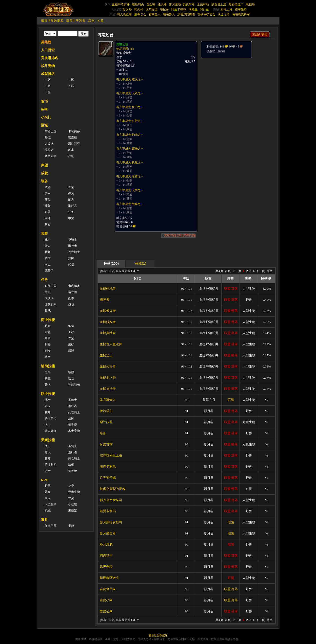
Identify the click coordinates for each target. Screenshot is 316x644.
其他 (48, 311)
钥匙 (48, 218)
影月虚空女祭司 (111, 500)
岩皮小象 (106, 600)
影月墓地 (175, 4)
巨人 (48, 498)
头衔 (44, 109)
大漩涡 (49, 144)
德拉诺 (49, 150)
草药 (48, 338)
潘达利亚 (74, 144)
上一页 (237, 271)
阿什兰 (204, 9)
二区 (71, 80)
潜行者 (73, 246)
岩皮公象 (106, 611)
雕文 (71, 218)
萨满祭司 (51, 418)
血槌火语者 (108, 366)
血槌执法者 (108, 389)
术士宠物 (74, 431)
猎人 (48, 246)
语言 (71, 378)
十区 (48, 92)
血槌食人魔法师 (111, 344)
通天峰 (162, 4)
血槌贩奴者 (108, 322)
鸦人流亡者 (124, 14)
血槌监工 (106, 355)
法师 (71, 258)
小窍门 (46, 117)
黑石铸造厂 (236, 4)
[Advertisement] (237, 90)
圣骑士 (73, 240)
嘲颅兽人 (169, 14)
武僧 (71, 264)
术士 (48, 264)
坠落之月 (226, 9)
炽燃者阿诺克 (109, 578)
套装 (44, 233)
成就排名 (48, 74)
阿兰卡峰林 (179, 9)
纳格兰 (193, 9)
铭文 (48, 357)
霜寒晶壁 (241, 9)
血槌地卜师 (108, 378)
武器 (91, 21)
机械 (48, 510)
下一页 (260, 271)
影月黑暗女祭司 (111, 522)
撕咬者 (105, 300)
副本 (71, 150)
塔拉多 (164, 9)
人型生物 (51, 504)
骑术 (48, 385)
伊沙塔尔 (106, 411)
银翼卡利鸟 (108, 511)
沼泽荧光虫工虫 (111, 455)
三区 (48, 86)
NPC (45, 480)
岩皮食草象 (108, 589)
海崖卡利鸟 (108, 467)
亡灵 (71, 498)
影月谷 (127, 9)
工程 (71, 332)
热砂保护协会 (206, 14)
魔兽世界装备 (76, 21)
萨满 (48, 258)
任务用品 (51, 526)
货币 (44, 101)
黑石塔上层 (219, 4)
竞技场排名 (50, 58)
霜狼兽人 (155, 14)
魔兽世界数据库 (52, 21)
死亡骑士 (74, 412)
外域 (48, 138)
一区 (48, 80)
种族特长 (74, 385)
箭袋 (48, 206)
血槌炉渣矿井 (121, 4)
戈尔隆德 (152, 9)
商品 (48, 200)
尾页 (270, 271)
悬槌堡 (250, 4)
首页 (228, 271)
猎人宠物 (51, 431)
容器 (48, 212)
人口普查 (48, 50)
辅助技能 (48, 366)
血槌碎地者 (108, 288)
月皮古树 (106, 444)
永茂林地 (203, 4)
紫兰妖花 (106, 422)
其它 (48, 224)
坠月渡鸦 (106, 544)
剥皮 (48, 351)
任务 (71, 212)
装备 (44, 181)
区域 (44, 125)
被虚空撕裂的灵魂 (113, 489)
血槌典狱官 (108, 333)
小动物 (73, 504)
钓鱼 (48, 378)
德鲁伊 (49, 271)
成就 (44, 173)
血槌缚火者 (108, 311)
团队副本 (51, 156)
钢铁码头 (138, 4)
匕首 (100, 21)
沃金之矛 (224, 14)
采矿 (71, 345)
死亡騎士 (74, 252)
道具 (44, 520)
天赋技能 (48, 440)
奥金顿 (151, 4)
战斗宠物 (48, 66)
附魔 (48, 332)
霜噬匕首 (122, 45)
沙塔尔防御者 (186, 14)
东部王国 (51, 131)
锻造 (71, 326)
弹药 (71, 193)
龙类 (71, 486)
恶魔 (48, 492)
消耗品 (73, 206)
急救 (71, 372)
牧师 (48, 252)
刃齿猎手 (106, 556)
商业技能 (48, 320)
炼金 (48, 326)
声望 (44, 165)
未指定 (73, 510)
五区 (71, 86)
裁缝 (71, 351)
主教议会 (140, 14)
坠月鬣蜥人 (108, 400)
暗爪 (103, 433)
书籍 (71, 526)
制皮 (48, 345)
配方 (71, 200)
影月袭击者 (108, 533)
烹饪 (48, 372)
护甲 (48, 193)
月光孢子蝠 (108, 478)
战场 (71, 156)
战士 (48, 240)
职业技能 (48, 394)
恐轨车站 (189, 4)
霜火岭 (139, 9)
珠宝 (71, 187)
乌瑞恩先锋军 (241, 14)
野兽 (48, 486)
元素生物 (74, 492)
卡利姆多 (74, 131)
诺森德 (73, 138)
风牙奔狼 (106, 567)
